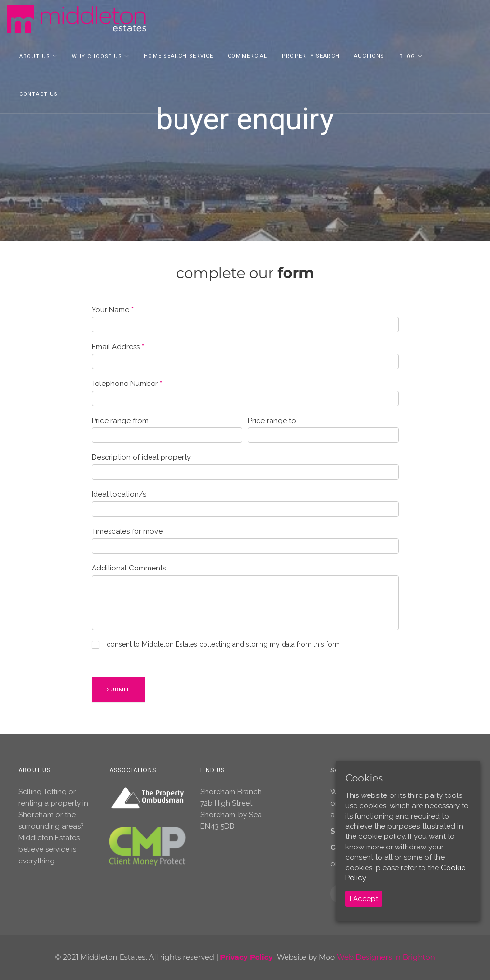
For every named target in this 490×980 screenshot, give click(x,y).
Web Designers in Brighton (386, 957)
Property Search (311, 57)
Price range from (120, 421)
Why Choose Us (97, 58)
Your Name (113, 310)
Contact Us (39, 95)
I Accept (364, 899)
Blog (407, 58)
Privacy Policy (246, 957)
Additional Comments (129, 568)
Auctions (369, 57)
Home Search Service (178, 57)
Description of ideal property (141, 457)
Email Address (118, 347)
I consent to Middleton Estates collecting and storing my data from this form (216, 644)
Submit (118, 690)
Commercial (247, 57)
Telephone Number (127, 384)
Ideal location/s (119, 494)
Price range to (272, 421)
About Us (35, 58)
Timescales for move (127, 531)
